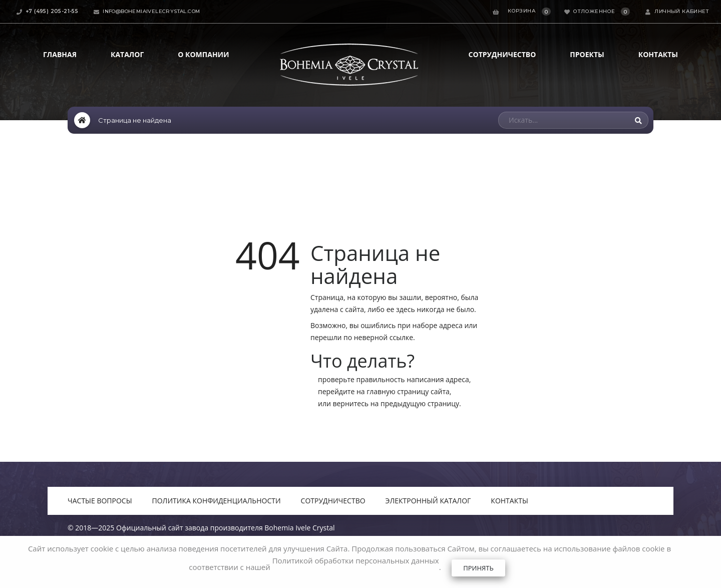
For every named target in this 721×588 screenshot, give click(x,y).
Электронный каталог (428, 501)
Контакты (658, 54)
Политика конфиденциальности (217, 501)
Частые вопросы (100, 501)
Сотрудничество (502, 54)
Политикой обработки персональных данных (356, 560)
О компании (203, 54)
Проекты (587, 54)
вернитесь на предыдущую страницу (396, 403)
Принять (478, 568)
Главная (60, 54)
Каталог (127, 54)
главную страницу (398, 391)
